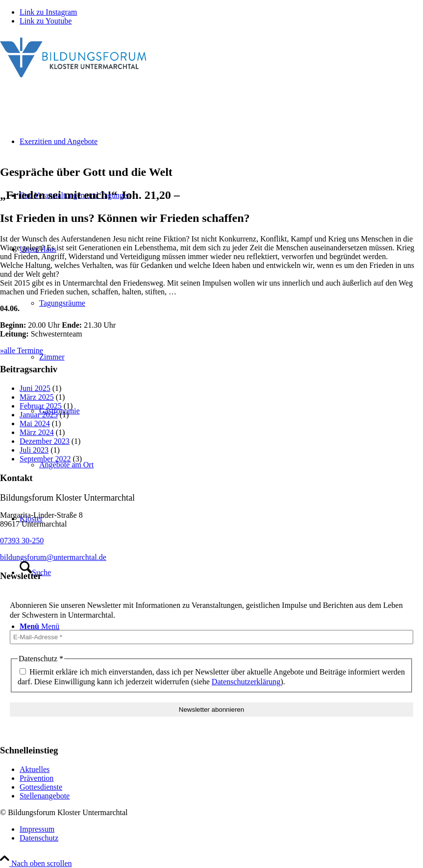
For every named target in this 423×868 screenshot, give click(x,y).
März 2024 (37, 432)
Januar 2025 (39, 415)
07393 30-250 (22, 541)
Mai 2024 (35, 423)
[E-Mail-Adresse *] (211, 637)
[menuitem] (221, 829)
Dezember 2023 (45, 441)
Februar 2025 (41, 406)
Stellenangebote (45, 796)
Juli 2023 (34, 450)
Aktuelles (35, 769)
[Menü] (39, 626)
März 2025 (37, 397)
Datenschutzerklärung (246, 682)
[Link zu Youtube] (46, 21)
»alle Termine (22, 350)
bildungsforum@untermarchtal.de (53, 557)
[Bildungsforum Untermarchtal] (74, 80)
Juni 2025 (35, 388)
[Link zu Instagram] (48, 12)
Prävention (37, 778)
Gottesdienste (41, 787)
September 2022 (45, 459)
